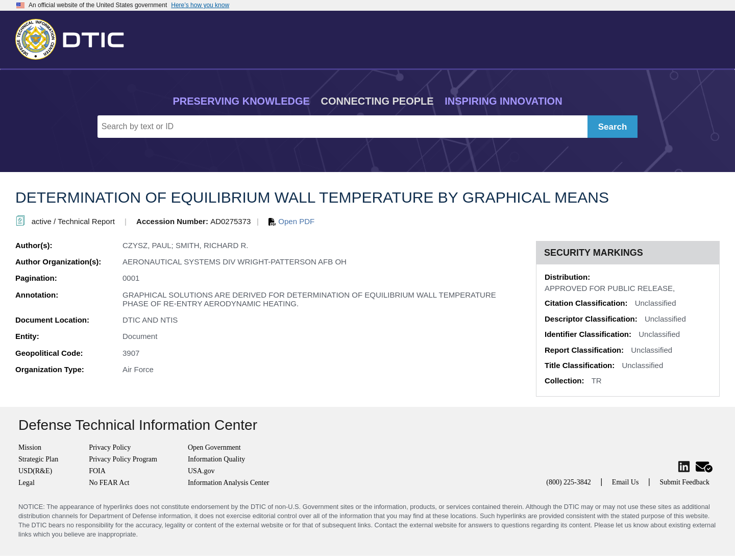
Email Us (626, 482)
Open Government (214, 447)
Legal (27, 483)
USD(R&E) (35, 471)
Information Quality (216, 459)
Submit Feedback (684, 482)
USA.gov (201, 471)
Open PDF (291, 221)
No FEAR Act (109, 483)
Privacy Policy (110, 447)
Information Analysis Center (228, 483)
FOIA (97, 471)
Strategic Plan (38, 459)
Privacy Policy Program (123, 459)
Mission (30, 447)
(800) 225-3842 (569, 482)
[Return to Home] (74, 37)
